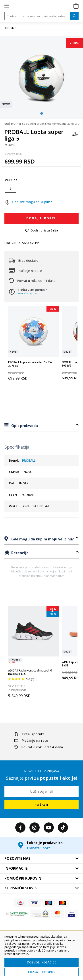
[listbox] (41, 189)
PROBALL (29, 460)
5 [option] (11, 188)
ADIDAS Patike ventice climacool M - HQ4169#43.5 (31, 672)
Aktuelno (11, 28)
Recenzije (19, 553)
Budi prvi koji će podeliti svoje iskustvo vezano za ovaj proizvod (41, 124)
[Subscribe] (41, 805)
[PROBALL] (75, 136)
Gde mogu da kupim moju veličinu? (42, 539)
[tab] (41, 426)
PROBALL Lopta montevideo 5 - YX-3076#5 (30, 364)
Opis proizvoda (24, 426)
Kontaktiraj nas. (28, 293)
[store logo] (41, 6)
